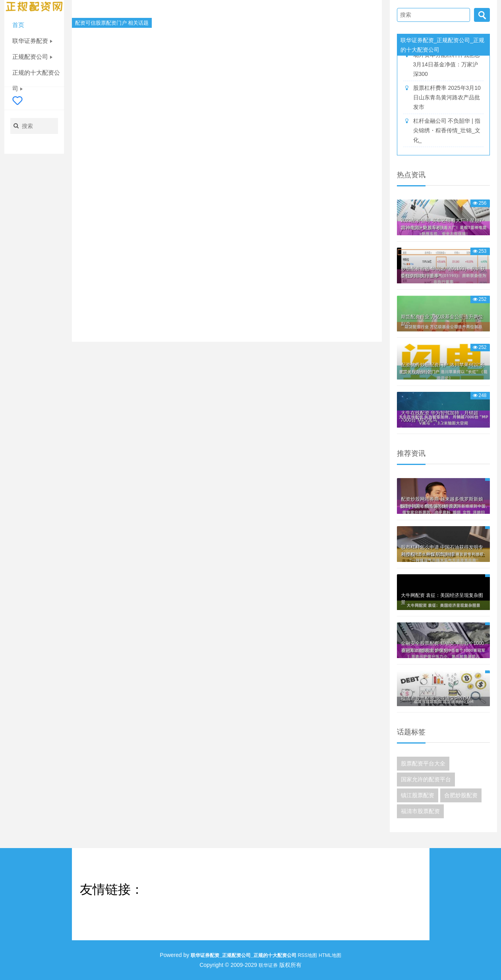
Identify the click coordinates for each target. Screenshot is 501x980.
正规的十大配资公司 (36, 75)
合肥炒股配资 (461, 795)
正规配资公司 (32, 57)
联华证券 (268, 965)
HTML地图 (330, 955)
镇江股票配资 (418, 795)
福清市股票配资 (420, 811)
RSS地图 (307, 955)
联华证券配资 (32, 41)
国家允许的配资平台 (426, 779)
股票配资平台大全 (423, 763)
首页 (18, 25)
